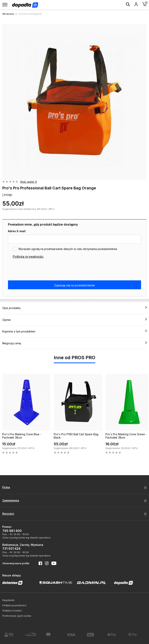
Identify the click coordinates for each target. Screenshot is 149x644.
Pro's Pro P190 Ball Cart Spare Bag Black (76, 436)
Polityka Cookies (12, 611)
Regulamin (8, 600)
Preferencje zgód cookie (17, 616)
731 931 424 (11, 549)
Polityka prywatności (28, 257)
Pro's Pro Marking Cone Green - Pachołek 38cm (126, 436)
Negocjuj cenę (74, 343)
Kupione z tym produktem (74, 331)
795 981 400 (12, 531)
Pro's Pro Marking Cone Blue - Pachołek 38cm (22, 436)
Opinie (74, 320)
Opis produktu (74, 308)
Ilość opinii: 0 (29, 182)
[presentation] (37, 270)
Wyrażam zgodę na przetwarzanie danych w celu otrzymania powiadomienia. (68, 249)
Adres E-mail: (17, 231)
